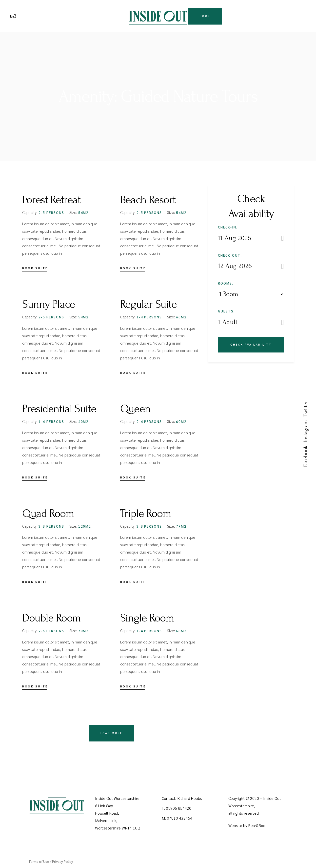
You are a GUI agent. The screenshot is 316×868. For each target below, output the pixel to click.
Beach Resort (148, 200)
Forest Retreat (51, 200)
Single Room (147, 618)
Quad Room (48, 514)
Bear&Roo (257, 825)
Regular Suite (148, 304)
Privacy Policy (63, 861)
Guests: (226, 311)
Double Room (51, 618)
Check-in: (228, 227)
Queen (135, 409)
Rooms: (226, 283)
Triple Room (146, 514)
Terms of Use (39, 861)
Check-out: (230, 255)
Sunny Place (49, 304)
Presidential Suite (59, 409)
